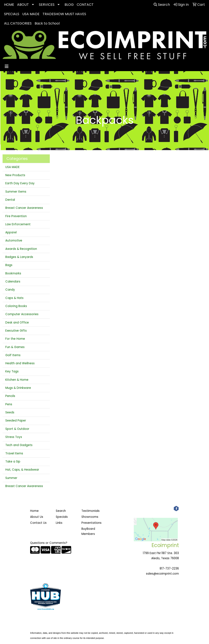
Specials (62, 517)
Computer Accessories (22, 314)
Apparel (11, 232)
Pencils (10, 396)
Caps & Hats (14, 298)
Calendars (13, 282)
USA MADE (31, 14)
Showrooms (90, 517)
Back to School (47, 23)
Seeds (10, 412)
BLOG (69, 5)
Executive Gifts (16, 331)
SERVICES (47, 5)
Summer (11, 478)
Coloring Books (16, 306)
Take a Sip (13, 462)
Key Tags (12, 371)
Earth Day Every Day (20, 183)
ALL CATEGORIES (18, 23)
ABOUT (23, 5)
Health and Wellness (20, 363)
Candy (10, 290)
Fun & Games (15, 347)
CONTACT (85, 5)
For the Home (15, 339)
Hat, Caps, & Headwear (22, 470)
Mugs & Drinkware (18, 388)
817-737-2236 (169, 569)
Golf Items (13, 355)
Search (162, 5)
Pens (9, 404)
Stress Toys (14, 437)
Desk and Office (17, 323)
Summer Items (16, 192)
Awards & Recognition (21, 249)
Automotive (14, 241)
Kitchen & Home (17, 380)
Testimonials (91, 511)
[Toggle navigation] (7, 66)
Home (34, 511)
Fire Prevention (16, 216)
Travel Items (14, 453)
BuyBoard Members (88, 531)
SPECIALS (12, 14)
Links (59, 523)
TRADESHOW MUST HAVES (64, 14)
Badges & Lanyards (19, 257)
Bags (9, 265)
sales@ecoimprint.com (162, 574)
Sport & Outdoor (17, 429)
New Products (15, 175)
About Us (37, 517)
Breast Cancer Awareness (24, 208)
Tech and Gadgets (19, 445)
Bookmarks (13, 273)
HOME (9, 5)
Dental (10, 200)
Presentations (91, 523)
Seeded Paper (16, 421)
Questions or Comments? (49, 543)
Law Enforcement (18, 224)
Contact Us (38, 523)
